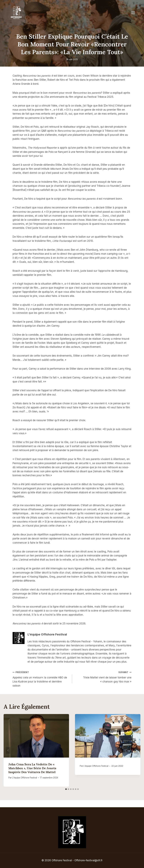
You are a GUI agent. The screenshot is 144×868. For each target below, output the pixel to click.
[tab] (66, 789)
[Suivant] (136, 750)
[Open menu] (135, 13)
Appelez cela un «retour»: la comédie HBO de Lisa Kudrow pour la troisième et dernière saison (41, 679)
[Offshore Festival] (16, 13)
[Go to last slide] (8, 750)
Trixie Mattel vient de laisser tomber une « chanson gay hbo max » (103, 677)
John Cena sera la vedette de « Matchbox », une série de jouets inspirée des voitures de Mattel (32, 768)
